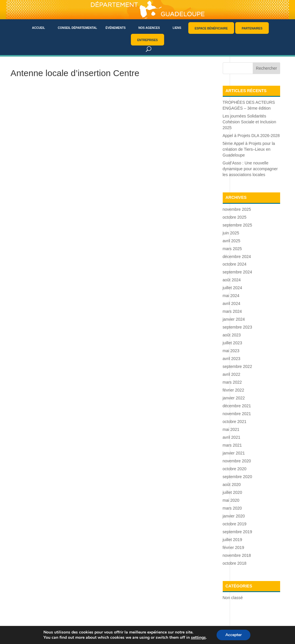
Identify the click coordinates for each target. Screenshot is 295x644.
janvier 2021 (234, 453)
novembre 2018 (237, 555)
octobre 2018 (235, 563)
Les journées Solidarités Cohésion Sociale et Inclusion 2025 (250, 122)
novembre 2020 (237, 461)
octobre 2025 (235, 217)
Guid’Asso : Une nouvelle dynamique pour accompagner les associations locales (250, 169)
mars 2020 (232, 508)
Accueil (38, 28)
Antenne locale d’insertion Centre (75, 73)
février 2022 (233, 390)
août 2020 (232, 485)
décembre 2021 (237, 406)
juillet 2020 (232, 492)
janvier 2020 (234, 516)
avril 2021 (232, 437)
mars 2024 (232, 311)
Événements (116, 28)
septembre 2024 (237, 272)
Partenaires (252, 28)
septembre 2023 (237, 327)
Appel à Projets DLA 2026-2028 (251, 136)
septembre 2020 (237, 477)
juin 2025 (231, 233)
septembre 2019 (237, 532)
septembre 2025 (237, 225)
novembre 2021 (237, 414)
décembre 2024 (237, 257)
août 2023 (232, 335)
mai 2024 (231, 296)
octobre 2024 (235, 264)
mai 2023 (231, 351)
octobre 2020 (235, 469)
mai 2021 (231, 429)
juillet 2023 (232, 343)
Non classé (233, 598)
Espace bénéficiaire (211, 28)
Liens (177, 28)
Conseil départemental (77, 28)
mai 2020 (231, 500)
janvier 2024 (234, 319)
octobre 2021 (235, 422)
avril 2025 (232, 241)
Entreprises (148, 40)
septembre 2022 (237, 366)
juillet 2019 (232, 540)
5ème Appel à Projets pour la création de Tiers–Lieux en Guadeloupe (249, 149)
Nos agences (149, 28)
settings (198, 638)
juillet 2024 (232, 288)
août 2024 (232, 280)
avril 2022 (232, 374)
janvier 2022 (234, 398)
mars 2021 (232, 445)
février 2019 (233, 548)
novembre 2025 (237, 209)
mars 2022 (232, 382)
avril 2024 (232, 303)
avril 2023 (232, 359)
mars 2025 (232, 249)
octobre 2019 (235, 524)
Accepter (233, 635)
